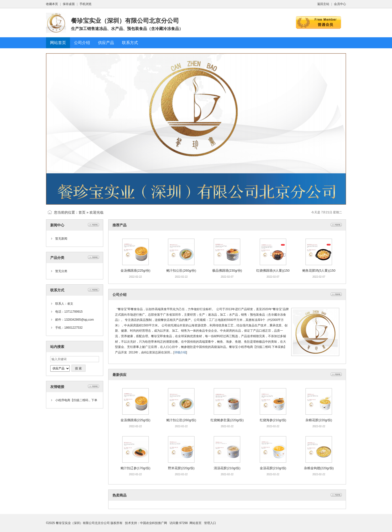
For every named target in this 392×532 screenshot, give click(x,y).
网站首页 (195, 523)
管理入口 (210, 523)
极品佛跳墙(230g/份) (227, 271)
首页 (82, 212)
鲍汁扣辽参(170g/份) (135, 468)
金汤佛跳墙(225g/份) (135, 271)
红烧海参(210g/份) (273, 420)
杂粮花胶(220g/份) (319, 420)
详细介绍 (180, 352)
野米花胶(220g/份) (181, 468)
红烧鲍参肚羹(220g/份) (227, 420)
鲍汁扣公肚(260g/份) (181, 271)
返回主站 (323, 4)
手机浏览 (85, 4)
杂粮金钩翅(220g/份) (319, 468)
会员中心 (340, 4)
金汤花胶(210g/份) (273, 468)
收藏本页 (52, 4)
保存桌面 (69, 4)
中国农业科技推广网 (153, 523)
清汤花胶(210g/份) (227, 468)
